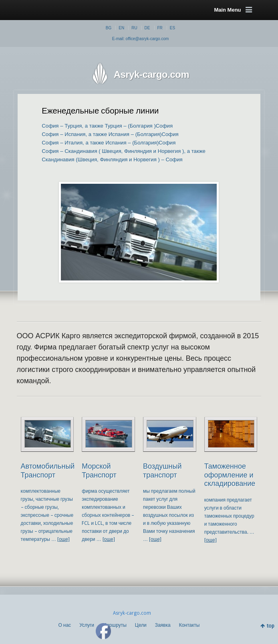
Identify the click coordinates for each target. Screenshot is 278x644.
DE (147, 28)
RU (134, 28)
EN (121, 28)
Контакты (189, 625)
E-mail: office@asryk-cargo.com (141, 39)
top (271, 626)
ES (172, 28)
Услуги (87, 625)
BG (109, 28)
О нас (64, 625)
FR (160, 28)
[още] (63, 539)
